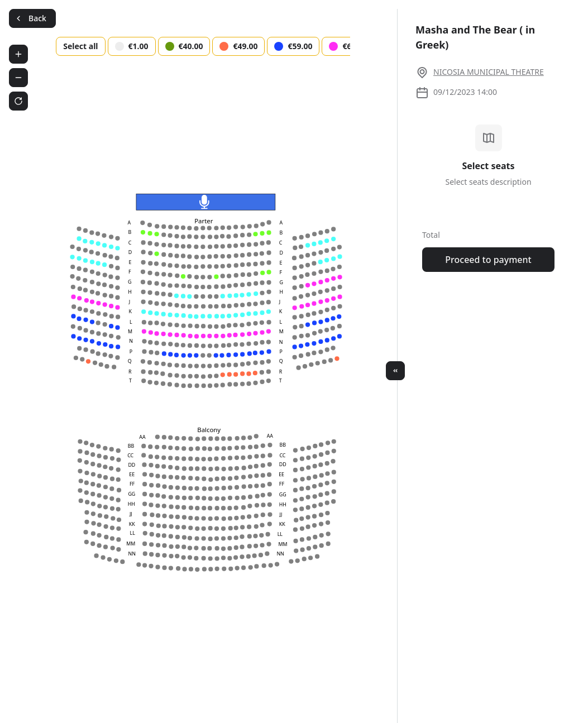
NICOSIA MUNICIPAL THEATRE (489, 72)
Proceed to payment (488, 260)
